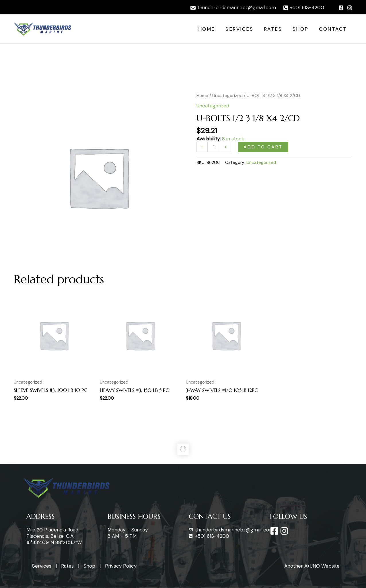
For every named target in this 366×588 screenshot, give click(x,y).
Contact (334, 29)
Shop (302, 29)
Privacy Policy (121, 566)
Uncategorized (227, 95)
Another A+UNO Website (312, 566)
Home (210, 29)
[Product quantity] (214, 147)
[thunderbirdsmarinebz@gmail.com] (233, 8)
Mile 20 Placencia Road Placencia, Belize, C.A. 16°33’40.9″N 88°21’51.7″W (54, 536)
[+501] (304, 8)
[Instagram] (350, 8)
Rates (275, 29)
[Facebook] (341, 8)
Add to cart (263, 147)
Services (242, 29)
